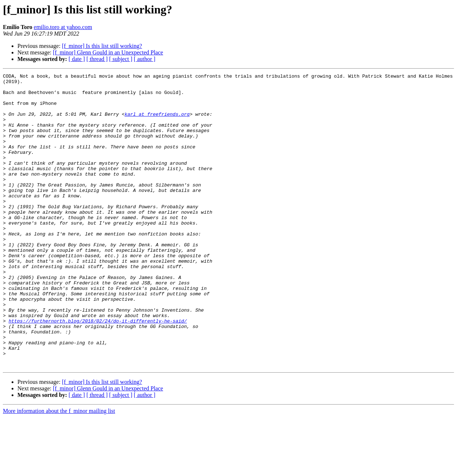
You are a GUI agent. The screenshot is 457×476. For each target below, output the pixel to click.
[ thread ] (97, 59)
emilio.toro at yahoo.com (63, 27)
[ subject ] (121, 59)
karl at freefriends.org (157, 123)
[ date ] (77, 59)
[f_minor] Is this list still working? (102, 46)
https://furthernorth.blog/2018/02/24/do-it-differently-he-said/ (98, 371)
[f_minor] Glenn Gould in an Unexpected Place (108, 52)
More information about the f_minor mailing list (59, 470)
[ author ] (145, 59)
